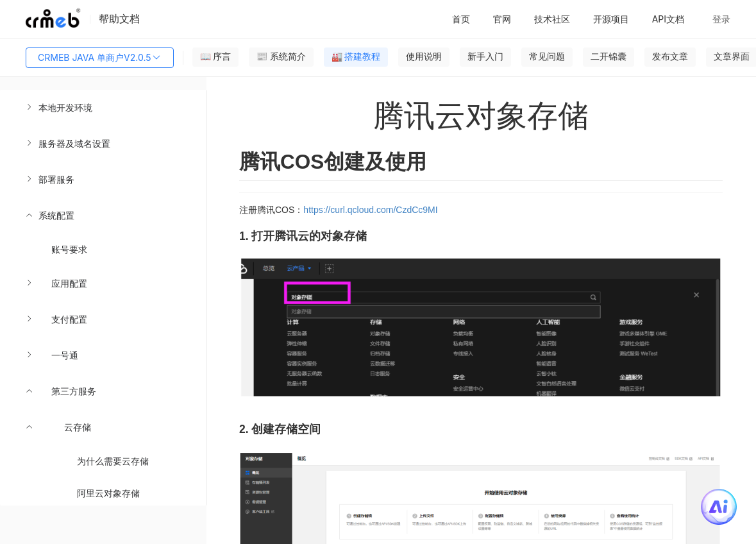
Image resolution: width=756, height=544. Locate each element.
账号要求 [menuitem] (69, 249)
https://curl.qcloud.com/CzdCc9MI (370, 210)
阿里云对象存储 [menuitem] (108, 493)
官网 (502, 19)
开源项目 (611, 19)
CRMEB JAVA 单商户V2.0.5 (100, 58)
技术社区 (552, 19)
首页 (461, 19)
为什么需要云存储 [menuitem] (113, 461)
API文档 (668, 19)
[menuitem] (103, 108)
